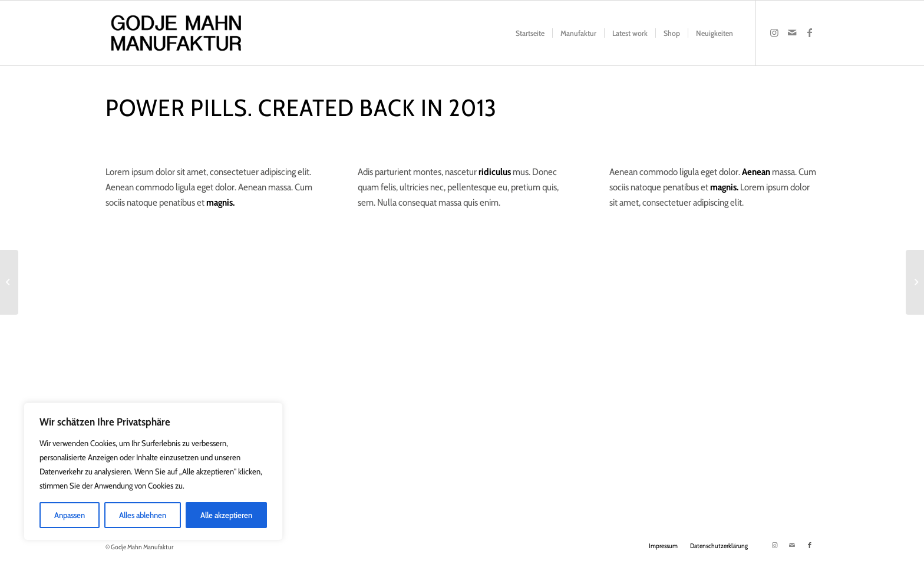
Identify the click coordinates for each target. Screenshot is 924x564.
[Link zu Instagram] (774, 32)
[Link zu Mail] (792, 32)
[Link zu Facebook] (810, 32)
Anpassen (70, 515)
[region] (153, 471)
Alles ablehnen (143, 515)
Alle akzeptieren (226, 515)
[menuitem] (530, 33)
